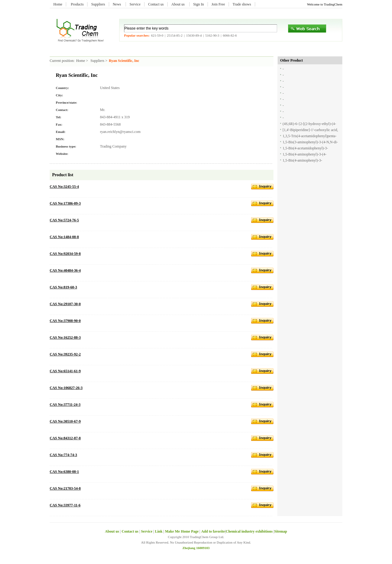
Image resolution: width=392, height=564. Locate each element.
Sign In (199, 4)
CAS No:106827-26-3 (66, 388)
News (117, 4)
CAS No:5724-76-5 (64, 220)
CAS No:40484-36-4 (65, 270)
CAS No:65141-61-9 (65, 371)
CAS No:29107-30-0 (65, 304)
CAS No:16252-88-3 (65, 337)
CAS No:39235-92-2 (65, 354)
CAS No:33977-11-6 (65, 505)
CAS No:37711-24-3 (65, 405)
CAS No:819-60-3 (63, 287)
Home (58, 4)
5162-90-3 (212, 35)
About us (178, 4)
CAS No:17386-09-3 (65, 203)
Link (159, 531)
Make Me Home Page (182, 531)
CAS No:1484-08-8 (64, 237)
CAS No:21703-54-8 (65, 488)
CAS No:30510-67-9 (65, 421)
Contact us (156, 4)
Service (135, 4)
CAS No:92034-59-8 (65, 254)
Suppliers (98, 4)
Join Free (218, 4)
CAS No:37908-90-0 (65, 321)
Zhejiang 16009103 (196, 548)
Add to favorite (213, 531)
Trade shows (242, 4)
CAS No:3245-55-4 (64, 187)
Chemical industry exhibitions (249, 531)
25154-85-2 (175, 35)
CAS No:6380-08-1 (64, 472)
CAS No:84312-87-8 (65, 438)
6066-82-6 (230, 35)
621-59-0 (157, 35)
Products (77, 4)
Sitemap (281, 531)
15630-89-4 (194, 35)
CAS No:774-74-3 (63, 455)
